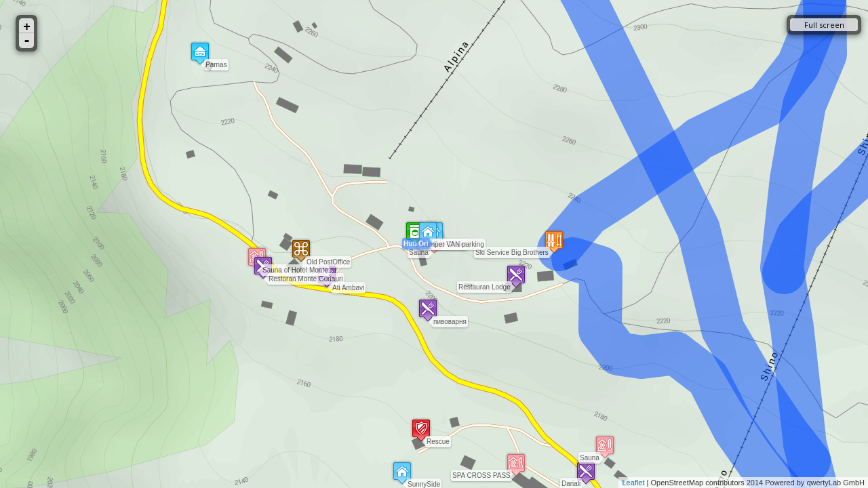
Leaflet (633, 483)
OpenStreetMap (677, 483)
